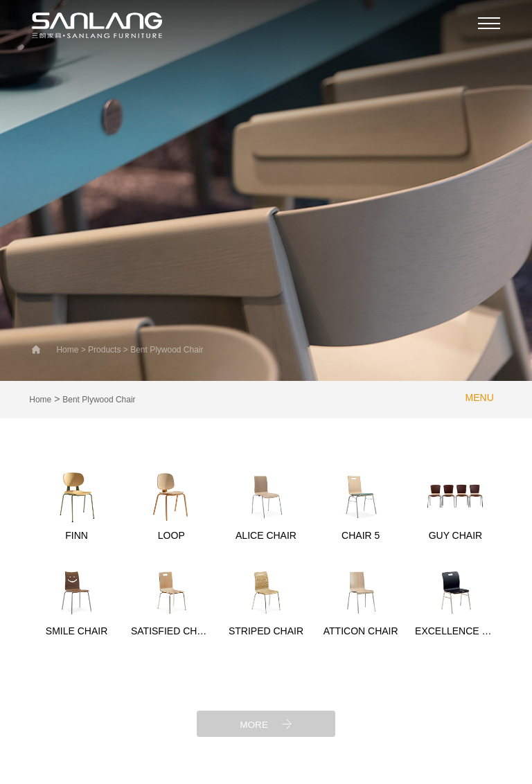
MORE (266, 723)
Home (40, 400)
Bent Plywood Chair (99, 400)
